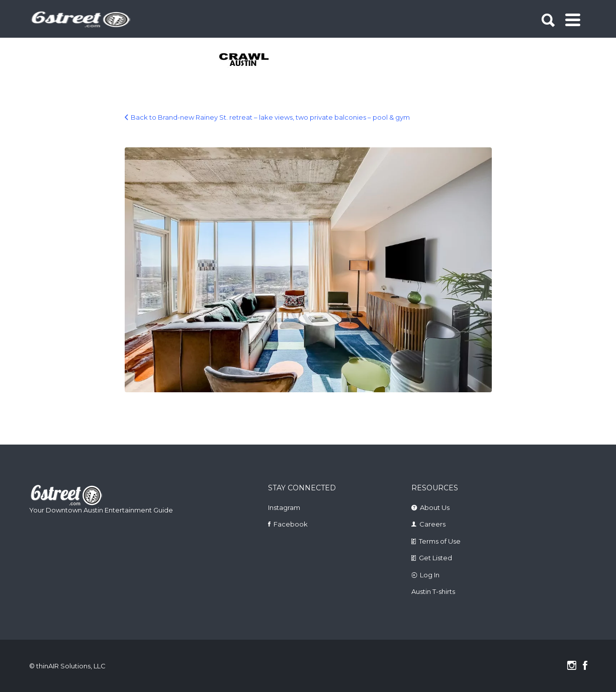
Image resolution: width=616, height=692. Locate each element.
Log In (430, 575)
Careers (432, 524)
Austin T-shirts (433, 591)
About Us (435, 507)
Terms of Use (440, 541)
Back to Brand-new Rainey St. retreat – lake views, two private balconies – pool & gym (270, 117)
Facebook (291, 524)
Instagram (284, 507)
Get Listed (435, 558)
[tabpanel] (250, 60)
